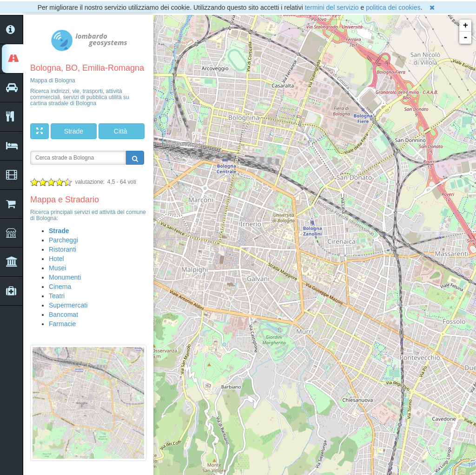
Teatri (57, 296)
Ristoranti (63, 249)
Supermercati (68, 305)
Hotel (56, 259)
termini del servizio (332, 7)
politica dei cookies (393, 7)
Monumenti (65, 277)
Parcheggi (63, 240)
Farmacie (62, 324)
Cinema (60, 287)
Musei (57, 268)
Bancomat (63, 314)
